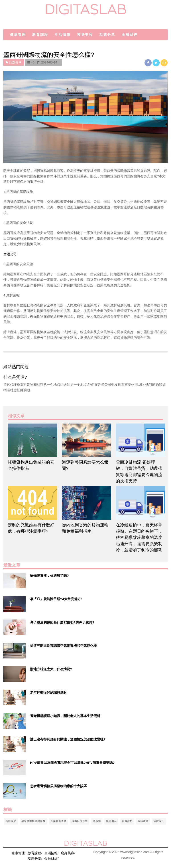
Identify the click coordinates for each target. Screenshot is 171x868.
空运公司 (10, 254)
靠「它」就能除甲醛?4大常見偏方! (56, 599)
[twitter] (157, 63)
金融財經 (130, 35)
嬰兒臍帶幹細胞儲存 (33, 821)
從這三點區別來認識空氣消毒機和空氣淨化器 (63, 646)
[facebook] (149, 63)
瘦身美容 (85, 35)
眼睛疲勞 (143, 821)
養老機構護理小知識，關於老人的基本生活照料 (65, 716)
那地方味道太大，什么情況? (51, 669)
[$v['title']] (14, 581)
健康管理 (18, 35)
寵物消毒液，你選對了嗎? (49, 576)
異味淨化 (159, 821)
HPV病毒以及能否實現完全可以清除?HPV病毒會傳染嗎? (72, 763)
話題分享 (107, 35)
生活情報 (63, 35)
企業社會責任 (59, 821)
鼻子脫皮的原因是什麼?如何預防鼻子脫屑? (62, 622)
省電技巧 (127, 821)
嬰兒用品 (111, 821)
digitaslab (86, 9)
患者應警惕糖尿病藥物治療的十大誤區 (58, 786)
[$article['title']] (32, 440)
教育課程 (40, 35)
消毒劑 (97, 821)
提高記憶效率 (80, 821)
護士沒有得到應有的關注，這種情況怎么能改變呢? (68, 739)
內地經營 (11, 821)
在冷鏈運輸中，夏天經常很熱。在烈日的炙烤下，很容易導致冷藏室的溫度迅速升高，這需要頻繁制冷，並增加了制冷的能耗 (139, 537)
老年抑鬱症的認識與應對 (48, 692)
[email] (164, 63)
